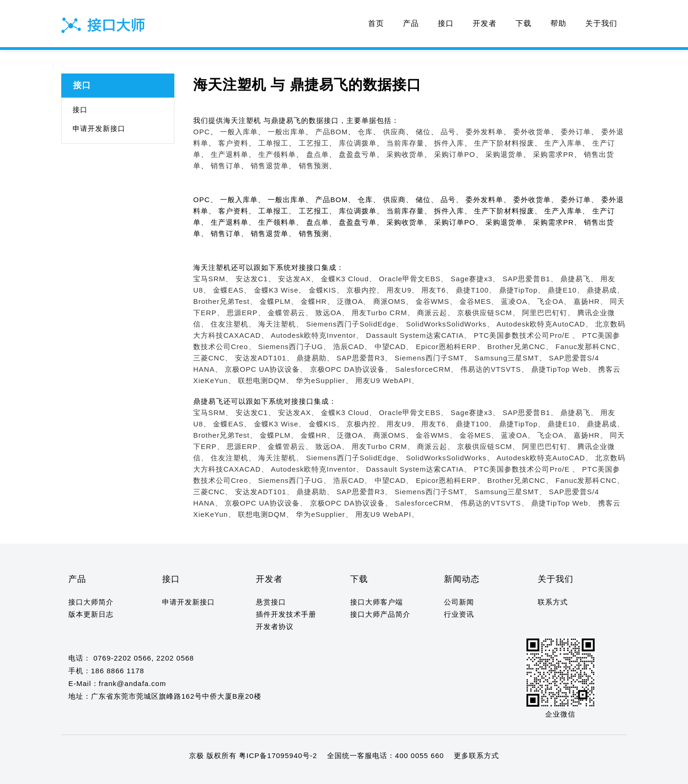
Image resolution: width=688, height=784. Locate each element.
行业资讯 (459, 614)
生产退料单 (229, 154)
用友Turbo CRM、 (383, 313)
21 (218, 774)
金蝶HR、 (318, 301)
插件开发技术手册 (286, 614)
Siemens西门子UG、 (295, 347)
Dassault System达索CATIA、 (419, 335)
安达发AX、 (298, 279)
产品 (411, 23)
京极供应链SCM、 (488, 313)
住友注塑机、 (233, 324)
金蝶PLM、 (279, 301)
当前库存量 (405, 143)
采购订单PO (455, 154)
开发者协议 (275, 626)
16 (173, 774)
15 (164, 774)
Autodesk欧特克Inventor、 (317, 335)
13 (146, 774)
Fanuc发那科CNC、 (590, 347)
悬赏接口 (271, 602)
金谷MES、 (479, 301)
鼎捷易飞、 (579, 279)
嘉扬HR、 (590, 301)
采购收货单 (405, 154)
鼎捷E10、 (566, 290)
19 (200, 774)
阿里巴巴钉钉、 (549, 313)
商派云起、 (436, 313)
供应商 (394, 132)
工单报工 (273, 143)
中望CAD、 (394, 347)
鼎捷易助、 (315, 358)
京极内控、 (365, 290)
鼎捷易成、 (606, 290)
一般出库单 (287, 132)
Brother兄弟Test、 (225, 301)
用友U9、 (403, 290)
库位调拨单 (358, 143)
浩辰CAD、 (353, 347)
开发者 (485, 23)
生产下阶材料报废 (504, 143)
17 (182, 774)
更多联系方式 (476, 755)
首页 (376, 23)
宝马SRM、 (213, 279)
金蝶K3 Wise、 (280, 290)
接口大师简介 (91, 602)
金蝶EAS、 (232, 290)
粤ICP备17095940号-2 (278, 755)
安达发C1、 (256, 279)
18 (191, 774)
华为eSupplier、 (324, 380)
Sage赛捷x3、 (475, 279)
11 (127, 774)
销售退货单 (270, 166)
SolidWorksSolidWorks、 (450, 324)
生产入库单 (563, 143)
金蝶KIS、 (326, 290)
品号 (448, 132)
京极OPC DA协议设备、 (352, 369)
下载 (524, 23)
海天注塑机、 (281, 324)
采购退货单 (504, 154)
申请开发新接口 (99, 128)
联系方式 (553, 602)
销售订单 (226, 166)
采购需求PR (553, 154)
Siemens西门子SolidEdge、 (355, 324)
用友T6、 (437, 290)
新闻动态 (462, 579)
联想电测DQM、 (266, 380)
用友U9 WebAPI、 (387, 380)
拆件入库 (449, 143)
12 (136, 774)
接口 (446, 23)
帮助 (558, 23)
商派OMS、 (393, 301)
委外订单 (576, 132)
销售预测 (314, 166)
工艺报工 (314, 143)
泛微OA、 (354, 301)
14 (155, 774)
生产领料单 (277, 154)
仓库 (365, 132)
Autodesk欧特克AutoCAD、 (545, 324)
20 (209, 774)
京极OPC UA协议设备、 (266, 369)
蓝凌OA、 (518, 301)
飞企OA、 (554, 301)
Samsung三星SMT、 (511, 358)
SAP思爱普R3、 (364, 358)
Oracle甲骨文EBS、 (414, 279)
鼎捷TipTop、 (522, 290)
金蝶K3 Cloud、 (349, 279)
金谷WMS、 (436, 301)
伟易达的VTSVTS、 (494, 369)
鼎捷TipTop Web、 (563, 369)
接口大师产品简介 (380, 614)
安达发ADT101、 (265, 358)
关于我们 (601, 23)
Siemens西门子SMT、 (433, 358)
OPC (202, 132)
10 (119, 774)
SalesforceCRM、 (426, 369)
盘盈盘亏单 (358, 154)
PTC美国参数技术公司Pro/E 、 (527, 335)
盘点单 (318, 154)
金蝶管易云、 (290, 313)
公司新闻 (459, 602)
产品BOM (332, 132)
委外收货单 (532, 132)
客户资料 (233, 143)
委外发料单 (484, 132)
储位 (423, 132)
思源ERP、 (246, 313)
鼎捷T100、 (476, 290)
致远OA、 (332, 313)
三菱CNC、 (213, 358)
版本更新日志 (91, 614)
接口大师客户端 (377, 602)
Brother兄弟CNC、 (520, 347)
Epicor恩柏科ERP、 (450, 347)
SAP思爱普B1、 (530, 279)
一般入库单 (239, 132)
